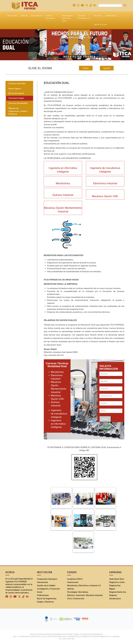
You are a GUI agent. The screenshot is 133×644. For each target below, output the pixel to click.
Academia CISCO (75, 579)
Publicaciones (43, 595)
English (86, 68)
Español (107, 68)
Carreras (24, 16)
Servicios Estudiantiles (18, 103)
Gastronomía (73, 582)
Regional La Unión (117, 582)
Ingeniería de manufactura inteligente (59, 414)
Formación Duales (16, 98)
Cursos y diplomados (50, 17)
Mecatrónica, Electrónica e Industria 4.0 (84, 585)
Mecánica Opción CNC (105, 196)
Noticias (98, 16)
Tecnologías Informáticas (78, 592)
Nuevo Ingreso (37, 16)
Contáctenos (111, 16)
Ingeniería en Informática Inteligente (58, 424)
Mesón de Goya (101, 25)
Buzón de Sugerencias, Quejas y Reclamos (18, 111)
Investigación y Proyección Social (68, 18)
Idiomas (71, 589)
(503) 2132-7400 (68, 639)
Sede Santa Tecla (117, 579)
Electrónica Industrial (105, 183)
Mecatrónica (63, 183)
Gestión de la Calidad (46, 585)
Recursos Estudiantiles (84, 17)
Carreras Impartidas (17, 83)
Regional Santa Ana (118, 592)
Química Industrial (63, 195)
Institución (12, 16)
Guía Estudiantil (16, 93)
